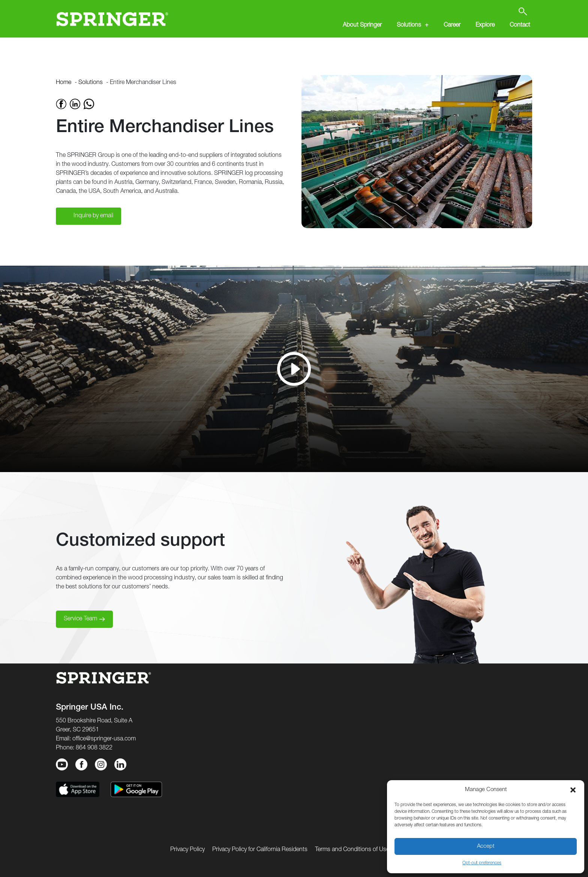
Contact (520, 26)
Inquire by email (93, 216)
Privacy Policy (187, 850)
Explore (485, 26)
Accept (486, 846)
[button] (573, 790)
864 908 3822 (94, 748)
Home (64, 83)
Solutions (409, 26)
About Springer (362, 26)
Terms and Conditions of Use (352, 850)
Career (452, 26)
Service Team (80, 619)
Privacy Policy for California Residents (260, 850)
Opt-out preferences (482, 863)
